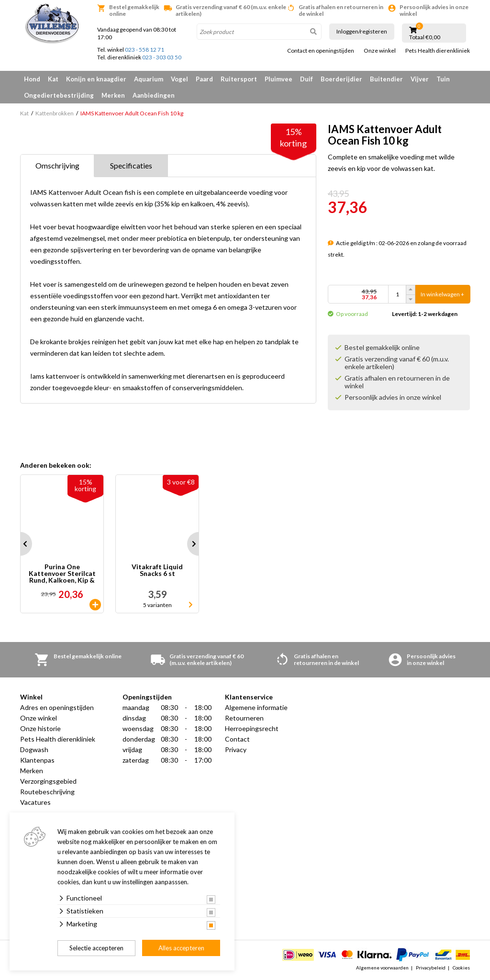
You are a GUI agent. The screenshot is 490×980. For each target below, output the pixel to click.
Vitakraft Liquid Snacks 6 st (157, 570)
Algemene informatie (256, 707)
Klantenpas (37, 760)
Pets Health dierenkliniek (438, 51)
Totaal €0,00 (425, 37)
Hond (32, 79)
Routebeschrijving (47, 792)
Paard (204, 79)
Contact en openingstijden (321, 51)
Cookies (461, 968)
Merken (113, 95)
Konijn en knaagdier (96, 79)
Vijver (420, 79)
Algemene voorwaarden (382, 968)
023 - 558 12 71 (145, 50)
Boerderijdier (341, 79)
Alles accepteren (181, 948)
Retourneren (244, 718)
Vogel (179, 79)
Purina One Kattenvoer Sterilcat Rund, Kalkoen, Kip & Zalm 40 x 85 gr (62, 574)
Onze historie (40, 728)
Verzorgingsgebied (48, 781)
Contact (237, 739)
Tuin (443, 79)
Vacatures (35, 802)
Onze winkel (380, 51)
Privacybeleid (431, 968)
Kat (53, 79)
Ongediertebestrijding (59, 95)
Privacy (236, 749)
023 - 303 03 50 (162, 57)
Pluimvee (278, 79)
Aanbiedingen (154, 95)
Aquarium (149, 79)
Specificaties (131, 165)
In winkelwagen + (442, 294)
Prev (20, 544)
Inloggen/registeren (362, 31)
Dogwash (34, 749)
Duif (306, 79)
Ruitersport (239, 79)
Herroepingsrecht (252, 728)
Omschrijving (57, 165)
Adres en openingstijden (57, 707)
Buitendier (386, 79)
